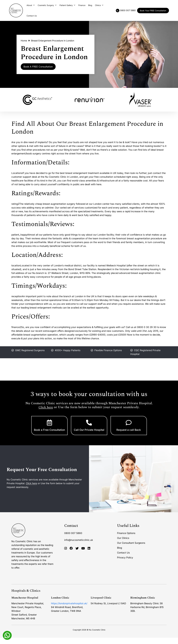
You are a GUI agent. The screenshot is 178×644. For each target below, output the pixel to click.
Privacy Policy (125, 564)
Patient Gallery (68, 5)
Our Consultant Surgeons (131, 549)
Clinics (99, 5)
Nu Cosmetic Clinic (97, 636)
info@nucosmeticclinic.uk (79, 546)
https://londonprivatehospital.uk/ (69, 610)
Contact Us (32, 16)
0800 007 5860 (73, 539)
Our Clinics (123, 544)
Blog (90, 5)
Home (24, 40)
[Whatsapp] (7, 635)
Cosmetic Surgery (47, 5)
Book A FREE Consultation (42, 67)
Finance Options (126, 539)
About (31, 5)
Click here (46, 407)
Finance (82, 5)
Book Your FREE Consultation (153, 11)
